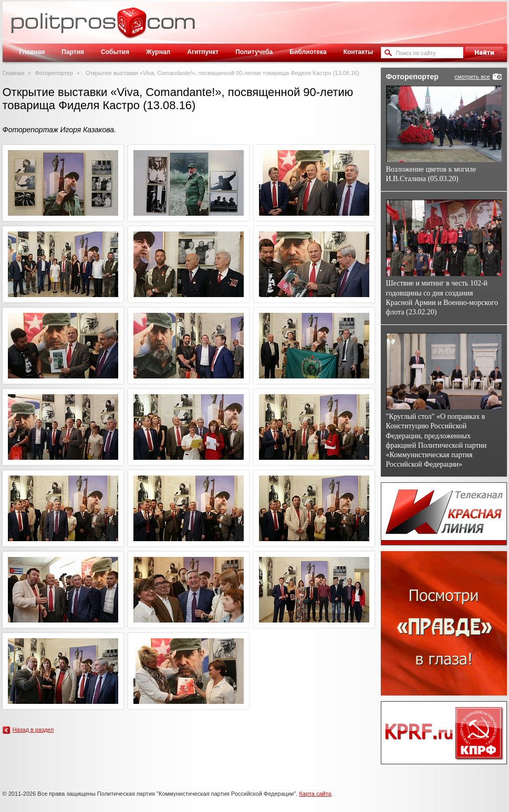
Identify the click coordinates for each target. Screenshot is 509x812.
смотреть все (472, 77)
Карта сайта (315, 794)
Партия (73, 52)
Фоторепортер (54, 73)
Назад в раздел (33, 730)
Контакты (359, 52)
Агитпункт (203, 52)
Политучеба (254, 52)
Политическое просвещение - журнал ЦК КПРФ (132, 28)
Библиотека (308, 52)
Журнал (158, 52)
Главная (32, 52)
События (115, 52)
